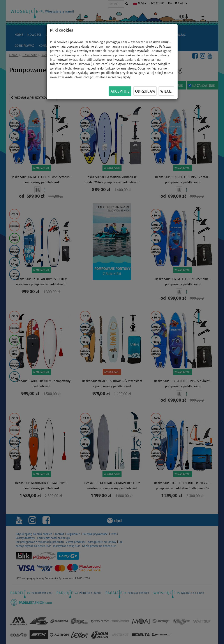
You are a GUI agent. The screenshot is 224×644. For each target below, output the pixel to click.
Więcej (166, 91)
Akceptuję (120, 91)
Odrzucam (145, 91)
